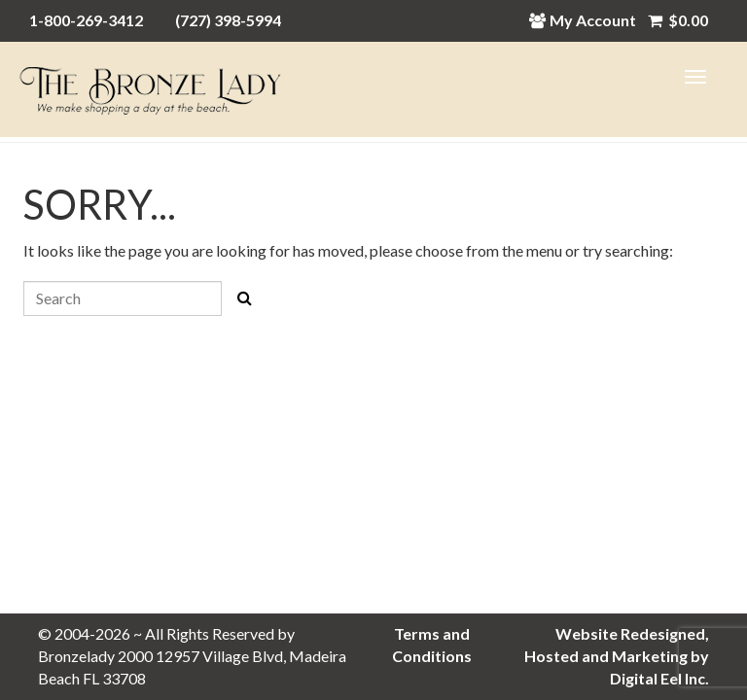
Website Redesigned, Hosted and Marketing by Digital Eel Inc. (617, 656)
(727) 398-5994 (228, 20)
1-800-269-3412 (86, 20)
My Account (588, 20)
